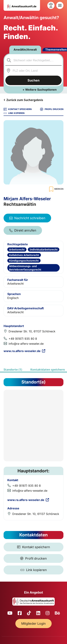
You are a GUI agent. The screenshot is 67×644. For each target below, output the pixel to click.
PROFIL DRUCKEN (52, 109)
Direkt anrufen (23, 230)
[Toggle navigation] (60, 5)
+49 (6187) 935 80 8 (23, 339)
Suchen (33, 80)
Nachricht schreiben (27, 218)
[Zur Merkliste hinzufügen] (56, 189)
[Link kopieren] (33, 570)
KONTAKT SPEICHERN (18, 109)
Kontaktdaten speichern (48, 370)
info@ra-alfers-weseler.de (26, 344)
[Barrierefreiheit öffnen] (51, 5)
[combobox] (34, 60)
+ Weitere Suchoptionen (40, 90)
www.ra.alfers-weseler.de (24, 351)
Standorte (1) (13, 370)
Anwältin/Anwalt (25, 50)
